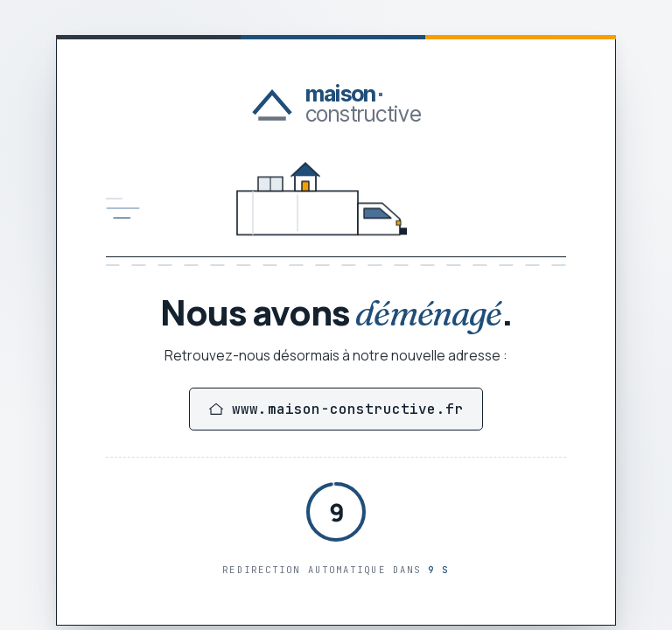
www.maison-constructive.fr (336, 409)
